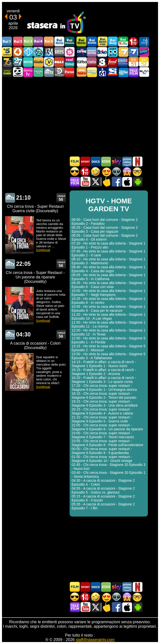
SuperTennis (7, 72)
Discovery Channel (59, 72)
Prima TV (133, 42)
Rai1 (7, 42)
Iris (59, 52)
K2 (49, 62)
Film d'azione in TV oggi (75, 172)
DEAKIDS (81, 72)
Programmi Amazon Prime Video (127, 161)
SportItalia (113, 72)
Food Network (113, 62)
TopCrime (81, 52)
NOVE (28, 62)
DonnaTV (28, 72)
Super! (144, 52)
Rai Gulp (113, 42)
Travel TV (38, 72)
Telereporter (123, 72)
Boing (102, 52)
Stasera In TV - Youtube (85, 182)
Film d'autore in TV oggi (137, 172)
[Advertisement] (80, 117)
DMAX (59, 62)
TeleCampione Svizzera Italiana (123, 62)
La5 (70, 52)
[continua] (43, 250)
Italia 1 (28, 52)
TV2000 (144, 42)
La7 (123, 52)
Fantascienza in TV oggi (116, 172)
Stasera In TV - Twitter (96, 182)
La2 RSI (144, 62)
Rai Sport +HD (102, 42)
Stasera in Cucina (106, 182)
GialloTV (38, 62)
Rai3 (28, 42)
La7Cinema (133, 52)
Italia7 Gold (7, 62)
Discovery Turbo (81, 62)
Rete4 (18, 52)
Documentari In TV (96, 161)
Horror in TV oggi (127, 172)
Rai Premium (70, 42)
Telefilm (133, 72)
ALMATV (144, 72)
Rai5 (49, 42)
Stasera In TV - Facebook (116, 182)
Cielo (92, 62)
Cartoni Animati (106, 161)
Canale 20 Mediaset (18, 72)
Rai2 (18, 42)
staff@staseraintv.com (95, 640)
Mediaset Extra (92, 52)
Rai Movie (59, 42)
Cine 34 (49, 52)
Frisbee (92, 72)
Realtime (70, 62)
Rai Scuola (92, 42)
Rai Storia (81, 42)
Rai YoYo (123, 42)
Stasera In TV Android (137, 182)
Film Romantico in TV (106, 172)
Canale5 (7, 52)
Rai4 (38, 42)
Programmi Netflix (137, 161)
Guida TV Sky (116, 161)
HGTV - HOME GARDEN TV (10, 198)
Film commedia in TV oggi (96, 172)
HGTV (49, 72)
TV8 (102, 62)
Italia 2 (38, 52)
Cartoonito (113, 52)
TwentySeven (18, 62)
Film (75, 161)
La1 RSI (133, 62)
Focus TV (70, 72)
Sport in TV (85, 161)
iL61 (102, 72)
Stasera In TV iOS (127, 182)
